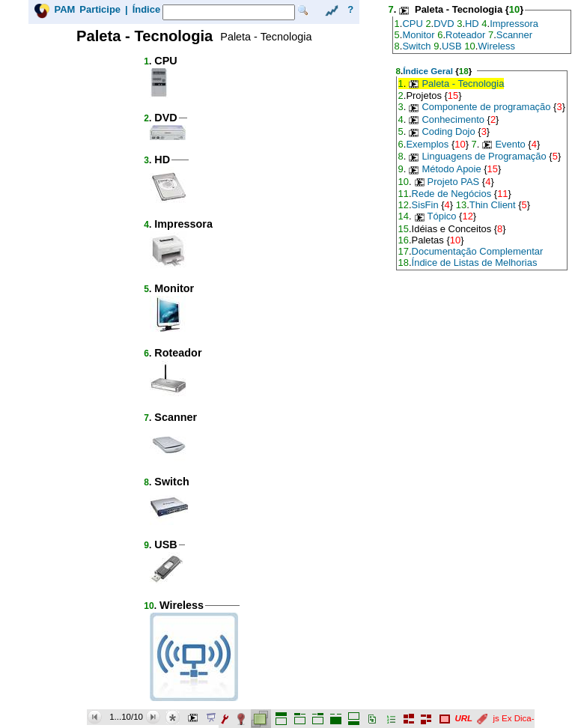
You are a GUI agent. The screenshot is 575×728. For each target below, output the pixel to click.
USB (452, 46)
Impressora (514, 24)
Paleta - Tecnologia (463, 84)
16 (404, 240)
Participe (100, 9)
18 (464, 71)
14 (404, 216)
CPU (412, 24)
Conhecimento (453, 119)
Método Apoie (451, 169)
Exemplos (427, 144)
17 (404, 251)
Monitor (418, 35)
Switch (416, 46)
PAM (64, 9)
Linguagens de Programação (484, 156)
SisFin (425, 205)
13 (461, 205)
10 (149, 606)
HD (472, 24)
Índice (146, 9)
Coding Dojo (448, 131)
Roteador (465, 35)
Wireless (496, 46)
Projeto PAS (454, 182)
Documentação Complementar (478, 251)
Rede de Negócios (452, 194)
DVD (444, 24)
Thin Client (493, 205)
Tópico (442, 216)
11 (404, 194)
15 (453, 95)
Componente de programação (486, 107)
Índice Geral (428, 71)
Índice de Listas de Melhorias (475, 263)
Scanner (514, 35)
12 (404, 205)
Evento (510, 144)
